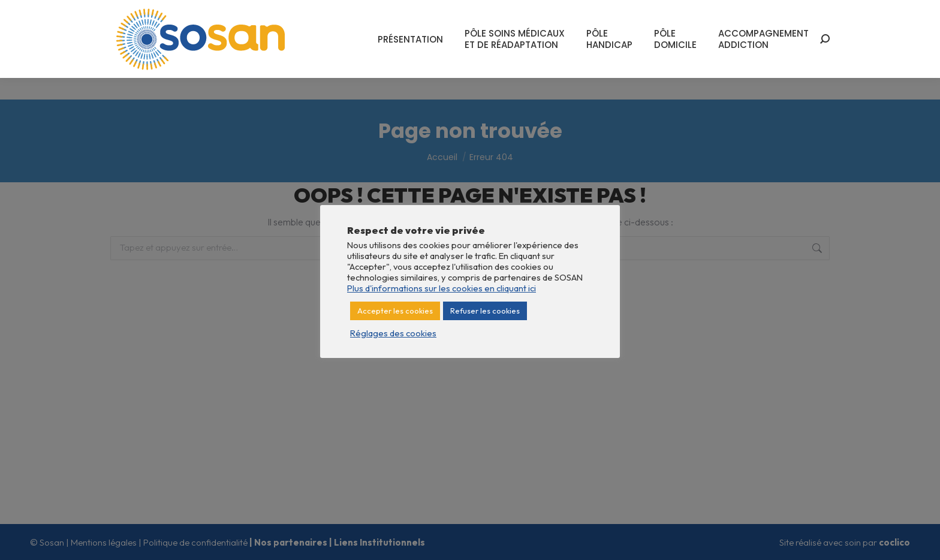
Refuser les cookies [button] (485, 311)
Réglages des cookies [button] (393, 333)
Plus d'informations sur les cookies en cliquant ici (442, 288)
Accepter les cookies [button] (395, 311)
